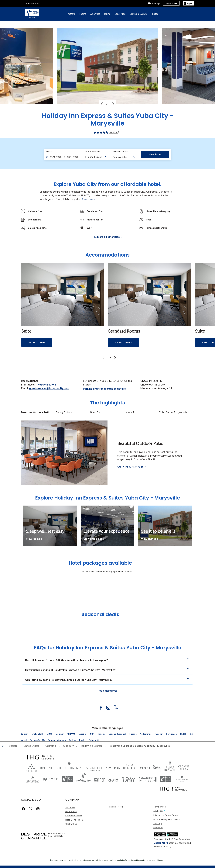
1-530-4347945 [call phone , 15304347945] (47, 385)
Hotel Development (74, 820)
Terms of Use (160, 807)
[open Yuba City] (68, 746)
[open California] (51, 746)
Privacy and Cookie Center (166, 815)
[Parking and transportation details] (104, 389)
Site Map (158, 823)
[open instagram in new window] (107, 708)
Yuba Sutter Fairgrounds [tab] (173, 412)
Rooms (83, 14)
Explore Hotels (116, 807)
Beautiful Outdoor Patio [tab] (36, 412)
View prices (155, 154)
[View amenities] (93, 539)
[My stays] (154, 3)
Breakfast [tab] (96, 412)
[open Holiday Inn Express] (91, 746)
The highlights (108, 403)
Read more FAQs (108, 691)
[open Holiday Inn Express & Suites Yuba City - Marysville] (138, 746)
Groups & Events (138, 14)
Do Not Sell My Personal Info (167, 819)
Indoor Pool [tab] (131, 412)
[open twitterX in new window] (115, 708)
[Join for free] (171, 3)
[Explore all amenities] (108, 237)
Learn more (161, 843)
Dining (107, 14)
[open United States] (31, 746)
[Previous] (102, 104)
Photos (155, 14)
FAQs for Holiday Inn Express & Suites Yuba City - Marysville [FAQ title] (107, 648)
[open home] (4, 746)
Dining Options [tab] (64, 412)
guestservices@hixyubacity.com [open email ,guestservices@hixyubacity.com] (49, 388)
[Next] (113, 104)
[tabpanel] (107, 453)
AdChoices (159, 811)
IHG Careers (71, 812)
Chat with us (33, 3)
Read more (89, 199)
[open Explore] (14, 746)
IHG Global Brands (74, 816)
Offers (72, 14)
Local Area (120, 14)
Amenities (95, 14)
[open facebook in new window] (100, 708)
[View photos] (149, 539)
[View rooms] (34, 539)
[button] (37, 342)
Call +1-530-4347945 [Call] (130, 467)
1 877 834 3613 (56, 836)
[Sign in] (188, 3)
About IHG (70, 807)
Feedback (158, 828)
